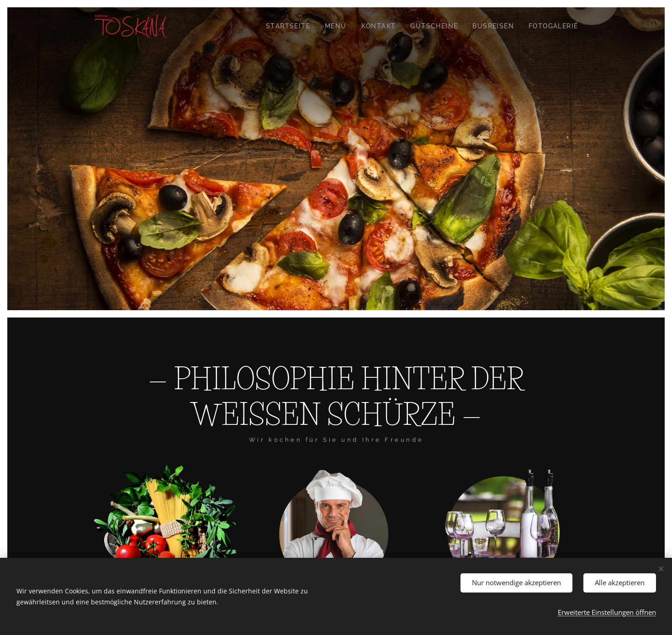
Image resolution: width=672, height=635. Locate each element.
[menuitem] (291, 26)
